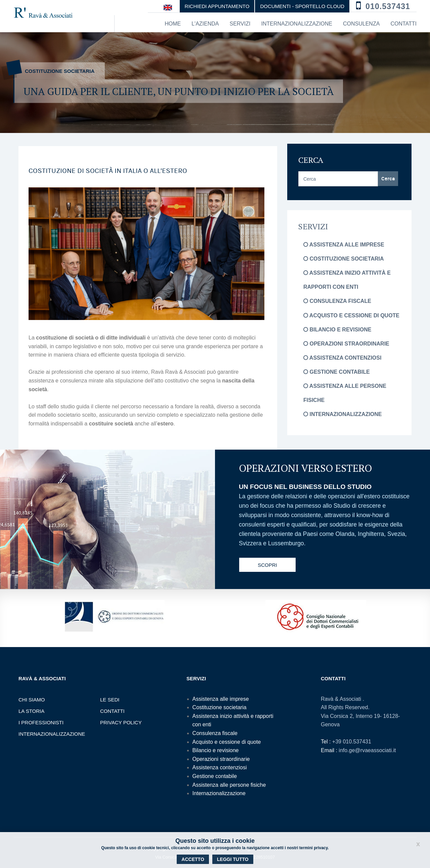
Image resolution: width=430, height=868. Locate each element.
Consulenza (361, 24)
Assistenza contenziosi (342, 358)
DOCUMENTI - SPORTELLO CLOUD (302, 6)
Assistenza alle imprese (344, 245)
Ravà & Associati (342, 699)
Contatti (403, 24)
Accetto (193, 859)
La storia (31, 711)
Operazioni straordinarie (346, 344)
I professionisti (41, 722)
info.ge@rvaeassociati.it (367, 750)
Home (173, 24)
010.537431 (388, 6)
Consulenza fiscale (337, 301)
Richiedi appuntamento (217, 6)
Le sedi (110, 700)
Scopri (267, 565)
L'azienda (205, 24)
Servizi (240, 24)
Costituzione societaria (343, 259)
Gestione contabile (337, 372)
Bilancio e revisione (337, 330)
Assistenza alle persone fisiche (229, 785)
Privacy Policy (121, 722)
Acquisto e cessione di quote (351, 315)
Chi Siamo (32, 700)
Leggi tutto (233, 859)
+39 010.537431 (352, 742)
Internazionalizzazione (297, 24)
